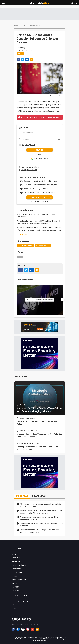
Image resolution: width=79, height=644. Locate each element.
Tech (24, 26)
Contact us (15, 576)
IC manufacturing (43, 245)
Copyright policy (17, 572)
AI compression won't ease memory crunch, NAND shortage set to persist (39, 518)
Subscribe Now (53, 117)
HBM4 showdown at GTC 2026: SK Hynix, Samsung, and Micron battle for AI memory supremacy (41, 512)
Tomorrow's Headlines (20, 601)
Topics (14, 609)
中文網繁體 (15, 587)
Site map (15, 583)
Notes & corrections (19, 580)
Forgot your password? (29, 170)
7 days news (16, 605)
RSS (13, 612)
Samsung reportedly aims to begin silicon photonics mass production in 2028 (40, 531)
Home (16, 26)
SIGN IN (44, 150)
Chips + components (25, 245)
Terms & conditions (19, 565)
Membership (16, 561)
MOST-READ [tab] (22, 496)
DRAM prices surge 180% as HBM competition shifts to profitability (41, 525)
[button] (39, 159)
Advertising (16, 558)
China (20, 257)
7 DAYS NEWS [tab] (39, 496)
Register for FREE (42, 197)
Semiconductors (34, 26)
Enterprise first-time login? (30, 167)
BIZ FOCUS (21, 377)
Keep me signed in (28, 145)
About (14, 554)
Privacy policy (16, 569)
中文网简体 (15, 591)
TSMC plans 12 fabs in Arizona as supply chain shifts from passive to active (40, 505)
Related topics (25, 280)
